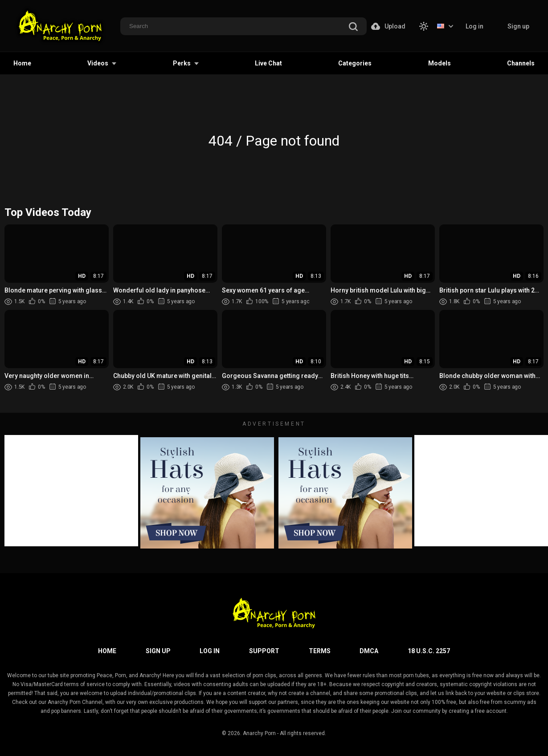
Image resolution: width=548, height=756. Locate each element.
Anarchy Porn (259, 733)
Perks (182, 63)
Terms (320, 651)
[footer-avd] (207, 493)
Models (440, 63)
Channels (521, 63)
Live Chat (268, 63)
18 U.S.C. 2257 (429, 651)
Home (22, 63)
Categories (355, 63)
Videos (98, 63)
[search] (353, 27)
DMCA (369, 651)
